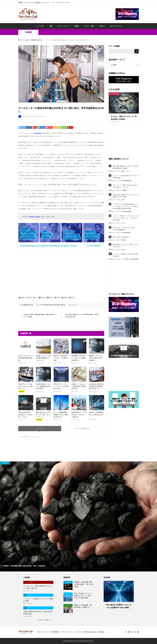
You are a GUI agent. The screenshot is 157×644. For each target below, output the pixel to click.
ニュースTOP (40, 26)
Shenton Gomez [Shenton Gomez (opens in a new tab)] (34, 217)
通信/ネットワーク (127, 171)
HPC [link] (90, 172)
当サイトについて (116, 26)
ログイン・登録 (89, 26)
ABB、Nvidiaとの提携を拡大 (121, 237)
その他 (123, 250)
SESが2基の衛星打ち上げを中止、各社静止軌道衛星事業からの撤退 (125, 167)
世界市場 (51, 305)
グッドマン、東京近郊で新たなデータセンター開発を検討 (126, 177)
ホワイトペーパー (63, 26)
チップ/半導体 (125, 259)
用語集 (76, 26)
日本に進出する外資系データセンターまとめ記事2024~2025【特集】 (126, 196)
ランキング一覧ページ (44, 620)
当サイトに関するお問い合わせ (87, 632)
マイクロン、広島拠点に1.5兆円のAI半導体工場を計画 (125, 255)
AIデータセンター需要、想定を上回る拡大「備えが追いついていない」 (125, 186)
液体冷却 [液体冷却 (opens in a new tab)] (38, 133)
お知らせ (102, 26)
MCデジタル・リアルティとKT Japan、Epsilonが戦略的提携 (124, 229)
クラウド (124, 223)
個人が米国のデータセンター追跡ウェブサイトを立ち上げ (126, 246)
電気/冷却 (30, 305)
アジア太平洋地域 (43, 305)
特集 (51, 26)
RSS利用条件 (55, 632)
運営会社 (102, 632)
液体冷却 (63, 305)
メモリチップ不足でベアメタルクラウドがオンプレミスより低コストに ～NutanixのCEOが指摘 (126, 218)
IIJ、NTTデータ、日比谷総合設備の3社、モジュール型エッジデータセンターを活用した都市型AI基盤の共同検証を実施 (126, 206)
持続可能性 (57, 305)
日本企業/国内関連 (127, 181)
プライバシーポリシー (68, 632)
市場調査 (28, 32)
